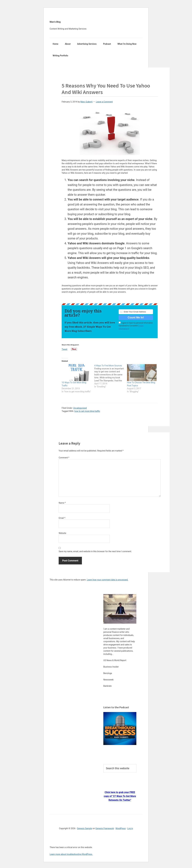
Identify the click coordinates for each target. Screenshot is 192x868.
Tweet (64, 349)
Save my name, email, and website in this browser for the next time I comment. (95, 551)
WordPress (121, 828)
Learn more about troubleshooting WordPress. (71, 854)
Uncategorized (80, 408)
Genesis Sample (84, 828)
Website (62, 533)
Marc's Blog (55, 22)
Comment (64, 458)
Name (62, 503)
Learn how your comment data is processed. (108, 580)
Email (62, 518)
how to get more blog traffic (87, 411)
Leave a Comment (104, 102)
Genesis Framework (105, 828)
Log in (130, 828)
